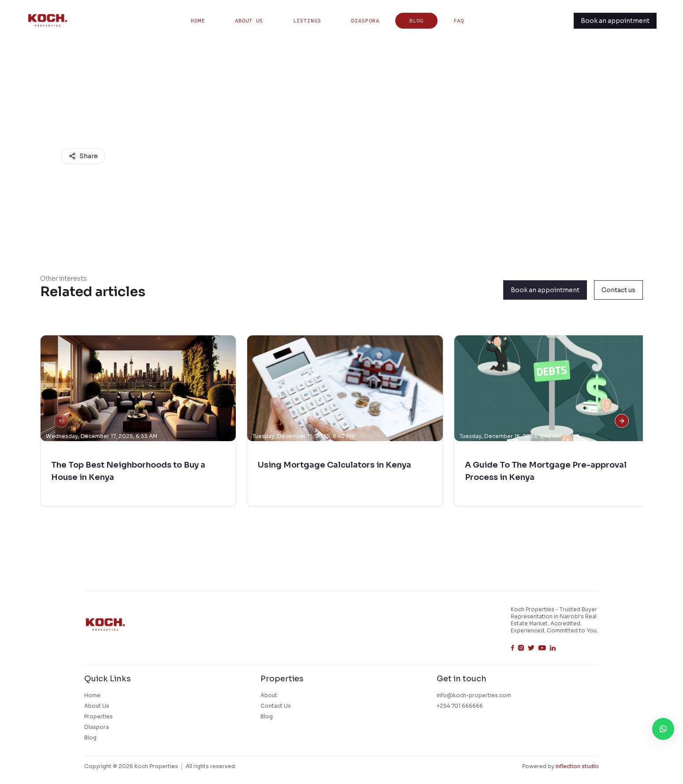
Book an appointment (615, 21)
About (269, 695)
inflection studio (577, 766)
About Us (249, 20)
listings (307, 20)
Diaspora (365, 20)
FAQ (459, 20)
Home (198, 20)
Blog (416, 20)
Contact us (618, 290)
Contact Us (276, 706)
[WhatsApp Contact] (663, 729)
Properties (98, 716)
